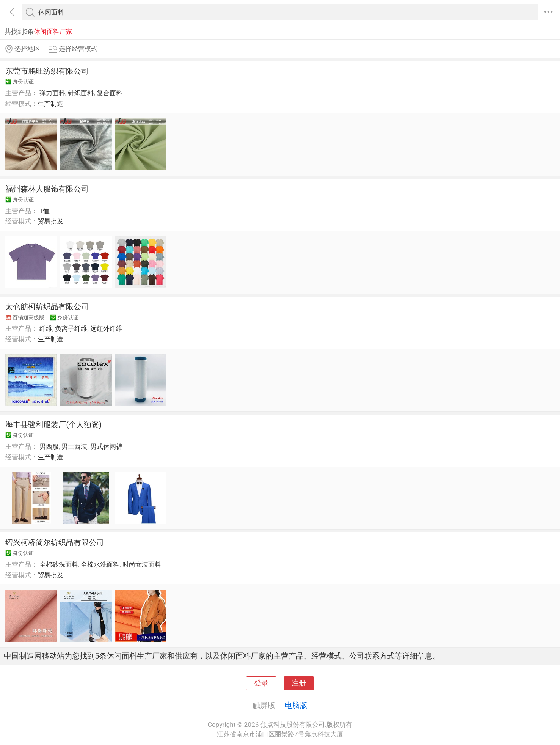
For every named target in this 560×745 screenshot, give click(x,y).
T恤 (45, 211)
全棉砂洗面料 (59, 564)
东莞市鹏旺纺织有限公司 (47, 71)
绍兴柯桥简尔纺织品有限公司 (55, 542)
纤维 (46, 328)
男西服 (49, 446)
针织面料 (81, 93)
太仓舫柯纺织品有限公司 (47, 306)
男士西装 (74, 446)
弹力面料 (52, 93)
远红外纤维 (106, 328)
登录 (261, 683)
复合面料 (110, 93)
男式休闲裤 (106, 446)
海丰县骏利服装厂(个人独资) (53, 424)
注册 (299, 683)
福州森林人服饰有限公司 (47, 189)
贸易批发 (50, 221)
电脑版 (296, 705)
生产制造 (50, 104)
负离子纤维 (71, 328)
